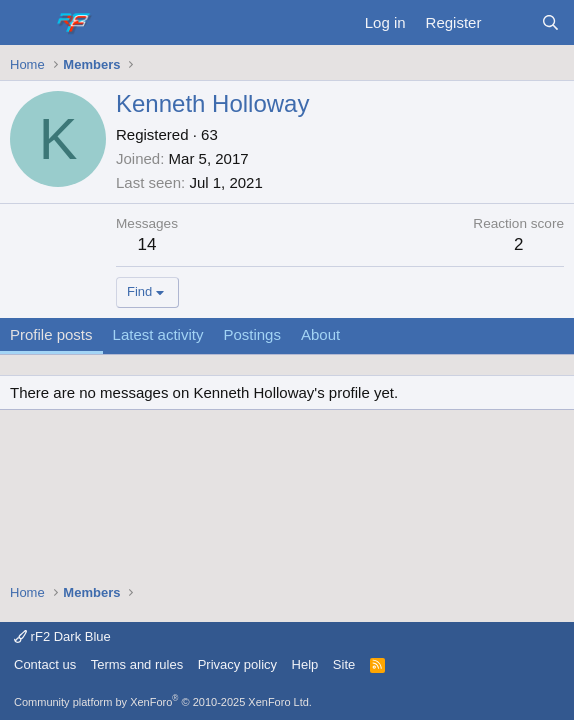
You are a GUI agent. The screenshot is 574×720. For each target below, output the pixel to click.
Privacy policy (237, 664)
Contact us (45, 664)
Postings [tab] (252, 334)
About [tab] (320, 334)
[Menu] (27, 23)
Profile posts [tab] (51, 334)
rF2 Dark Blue (62, 636)
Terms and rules (137, 664)
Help (305, 664)
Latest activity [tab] (158, 334)
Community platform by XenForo (163, 702)
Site (344, 664)
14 (147, 244)
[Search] (550, 22)
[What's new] (510, 22)
